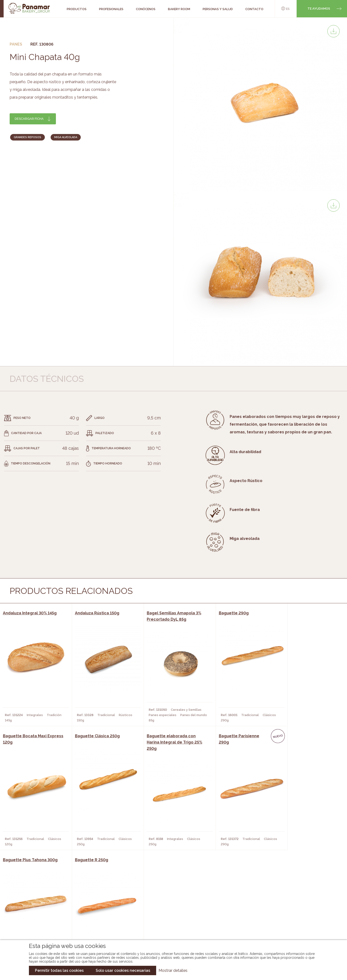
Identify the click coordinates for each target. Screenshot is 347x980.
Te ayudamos (319, 9)
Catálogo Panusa (170, 922)
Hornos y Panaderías (97, 907)
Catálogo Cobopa (170, 915)
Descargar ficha (29, 119)
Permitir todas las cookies (59, 970)
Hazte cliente (38, 922)
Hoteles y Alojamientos (100, 922)
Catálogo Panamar (171, 907)
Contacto (35, 915)
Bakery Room (37, 907)
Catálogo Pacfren (170, 929)
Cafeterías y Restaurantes (102, 900)
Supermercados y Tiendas (101, 915)
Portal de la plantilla (296, 911)
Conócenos (36, 900)
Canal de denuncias (296, 926)
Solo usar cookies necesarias (123, 970)
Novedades (164, 900)
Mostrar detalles (173, 970)
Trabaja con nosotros (295, 896)
